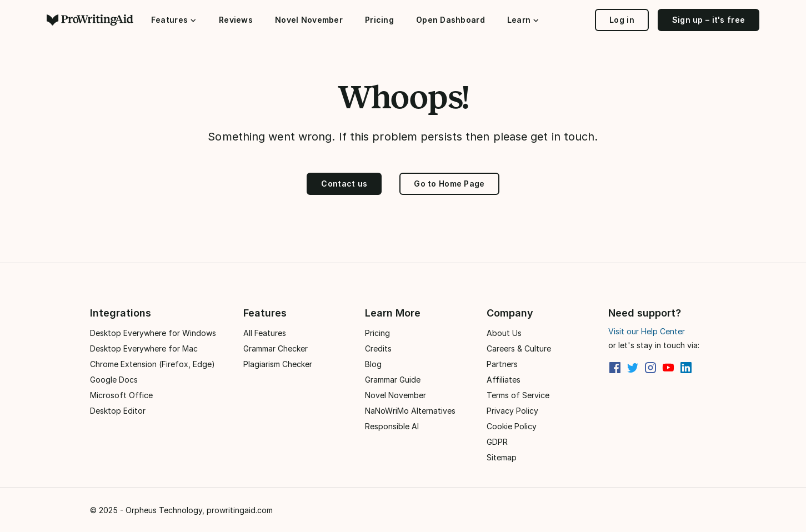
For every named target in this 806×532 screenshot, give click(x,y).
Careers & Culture (519, 348)
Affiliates (504, 380)
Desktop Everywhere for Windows (153, 333)
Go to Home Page (449, 184)
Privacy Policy (512, 411)
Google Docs (114, 380)
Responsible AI (392, 426)
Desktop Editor (118, 411)
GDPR (497, 442)
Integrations (121, 313)
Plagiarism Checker (278, 364)
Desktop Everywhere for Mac (144, 348)
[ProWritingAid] (94, 20)
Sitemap (502, 457)
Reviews (236, 20)
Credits (378, 348)
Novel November (309, 20)
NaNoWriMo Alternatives (410, 411)
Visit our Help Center (647, 331)
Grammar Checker (276, 348)
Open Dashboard (450, 20)
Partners (502, 364)
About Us (504, 333)
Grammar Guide (393, 380)
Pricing (379, 20)
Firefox (175, 364)
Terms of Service (518, 395)
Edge (202, 364)
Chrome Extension (123, 364)
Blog (373, 364)
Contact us (344, 184)
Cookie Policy (512, 426)
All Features (265, 333)
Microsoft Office (121, 395)
